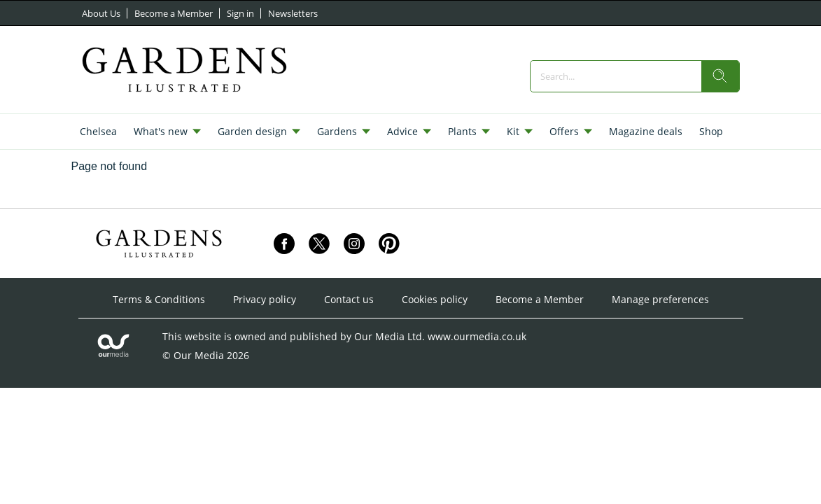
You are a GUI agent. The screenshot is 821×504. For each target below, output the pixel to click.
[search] (720, 76)
